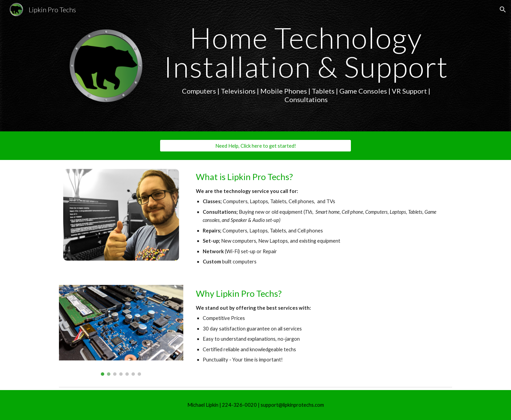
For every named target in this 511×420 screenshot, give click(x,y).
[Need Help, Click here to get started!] (255, 146)
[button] (503, 10)
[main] (306, 63)
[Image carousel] (121, 330)
